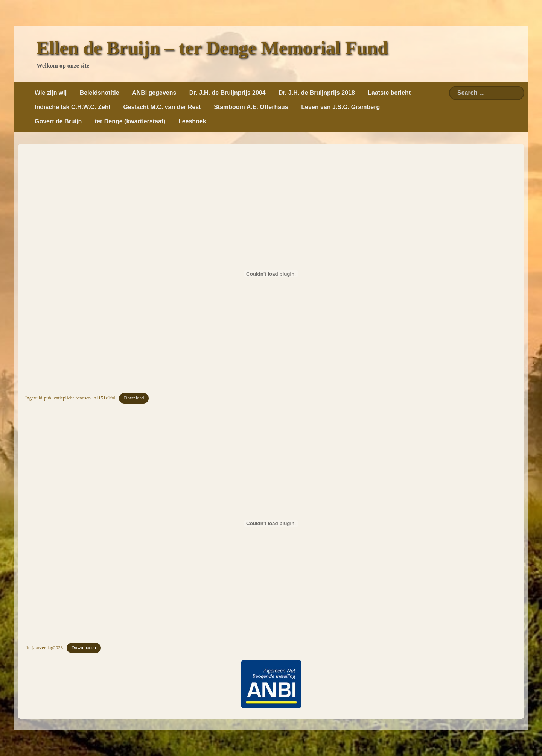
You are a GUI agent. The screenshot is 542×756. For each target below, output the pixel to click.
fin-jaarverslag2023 (44, 648)
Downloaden (84, 648)
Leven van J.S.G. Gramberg (340, 107)
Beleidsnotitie (100, 93)
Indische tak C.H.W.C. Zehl (72, 107)
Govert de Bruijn (58, 121)
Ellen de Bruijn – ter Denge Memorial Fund (212, 48)
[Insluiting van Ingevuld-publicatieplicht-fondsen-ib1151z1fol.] (271, 274)
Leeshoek (192, 121)
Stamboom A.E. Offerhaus (251, 107)
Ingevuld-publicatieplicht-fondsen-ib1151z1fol (70, 398)
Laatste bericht (389, 93)
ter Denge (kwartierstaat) (130, 121)
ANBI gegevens (154, 93)
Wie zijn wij (51, 93)
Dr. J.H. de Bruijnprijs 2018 (317, 93)
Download (134, 398)
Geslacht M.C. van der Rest (162, 107)
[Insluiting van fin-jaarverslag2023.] (271, 524)
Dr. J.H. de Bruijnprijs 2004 (228, 93)
